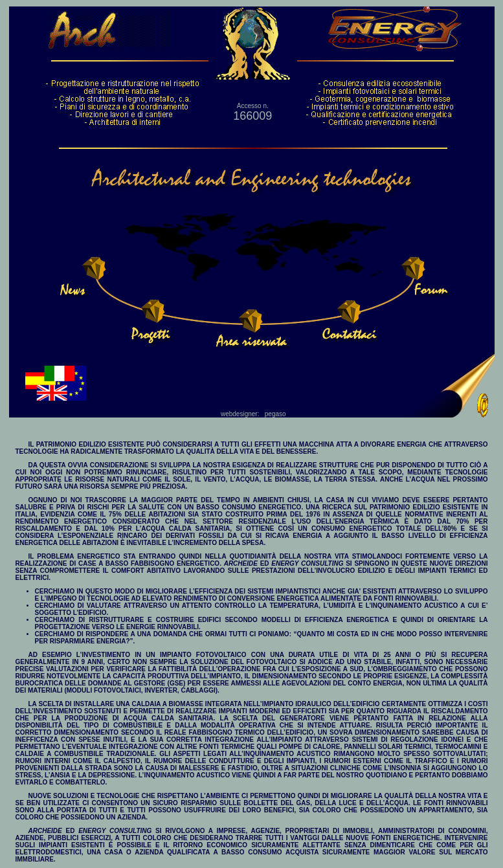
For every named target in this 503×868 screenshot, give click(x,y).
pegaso (275, 414)
